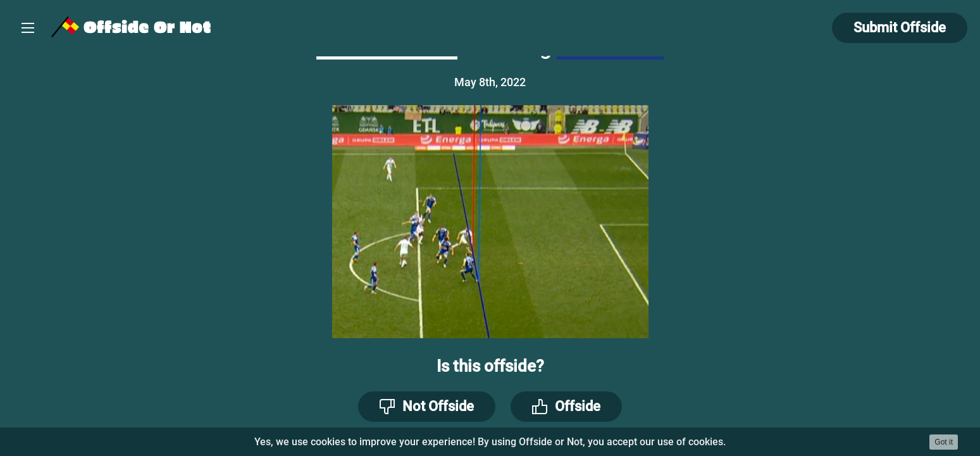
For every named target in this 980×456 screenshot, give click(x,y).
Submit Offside (900, 28)
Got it (944, 442)
